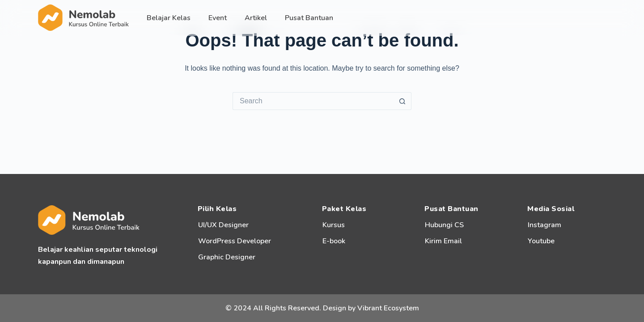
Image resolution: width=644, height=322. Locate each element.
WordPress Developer (235, 241)
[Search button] (402, 101)
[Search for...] (313, 101)
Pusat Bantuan (309, 18)
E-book (334, 241)
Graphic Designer (227, 257)
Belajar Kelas (169, 18)
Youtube (541, 241)
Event (218, 18)
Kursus (334, 225)
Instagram (544, 225)
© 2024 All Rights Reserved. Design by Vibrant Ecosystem (322, 308)
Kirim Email (443, 241)
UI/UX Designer (223, 225)
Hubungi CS (444, 225)
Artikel (256, 18)
